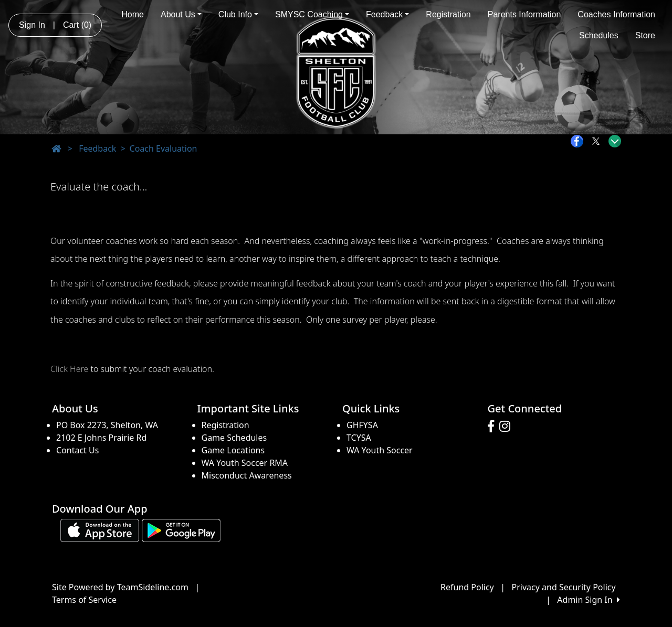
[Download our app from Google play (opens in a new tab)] (181, 529)
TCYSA (359, 438)
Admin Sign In (589, 600)
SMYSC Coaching (312, 14)
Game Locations (233, 450)
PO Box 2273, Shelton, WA (107, 425)
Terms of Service (84, 600)
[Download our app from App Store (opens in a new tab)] (100, 529)
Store (645, 35)
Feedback (387, 14)
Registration (448, 14)
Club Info (238, 14)
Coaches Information (616, 14)
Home (133, 14)
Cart (77, 25)
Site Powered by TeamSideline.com (120, 587)
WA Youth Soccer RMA (245, 463)
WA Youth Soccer (380, 450)
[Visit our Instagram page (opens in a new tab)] (507, 427)
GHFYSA (362, 425)
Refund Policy (467, 587)
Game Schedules (234, 438)
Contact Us (77, 450)
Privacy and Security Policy (564, 587)
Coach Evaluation (164, 148)
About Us (181, 14)
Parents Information (524, 14)
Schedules (599, 35)
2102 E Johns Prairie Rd (101, 438)
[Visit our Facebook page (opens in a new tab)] (493, 427)
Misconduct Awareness (247, 475)
